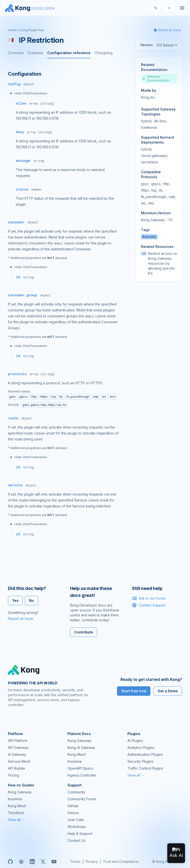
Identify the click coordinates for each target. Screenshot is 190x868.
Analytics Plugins (141, 748)
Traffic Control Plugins (145, 768)
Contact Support (149, 605)
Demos (73, 813)
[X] (43, 862)
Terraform (16, 813)
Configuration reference (69, 53)
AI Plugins (135, 741)
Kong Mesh (77, 754)
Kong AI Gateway (81, 748)
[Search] (156, 8)
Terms (75, 861)
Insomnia (75, 761)
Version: (147, 45)
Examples (36, 53)
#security (149, 237)
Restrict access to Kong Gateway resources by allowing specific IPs (162, 263)
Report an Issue (21, 618)
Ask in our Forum (149, 598)
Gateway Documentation (156, 78)
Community (76, 792)
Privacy (92, 861)
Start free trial (134, 691)
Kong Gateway (79, 741)
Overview (16, 53)
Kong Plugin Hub (32, 30)
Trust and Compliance (121, 861)
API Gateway (18, 748)
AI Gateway (17, 754)
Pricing (13, 775)
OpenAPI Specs (80, 768)
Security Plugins (140, 761)
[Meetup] (21, 862)
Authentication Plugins (145, 754)
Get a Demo (168, 691)
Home (12, 30)
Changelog (104, 53)
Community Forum (82, 799)
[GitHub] (10, 862)
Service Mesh (19, 761)
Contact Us (76, 840)
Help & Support (80, 834)
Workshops (77, 827)
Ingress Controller (82, 775)
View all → (136, 775)
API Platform (18, 741)
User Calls (76, 820)
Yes (15, 600)
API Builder (17, 768)
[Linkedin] (32, 862)
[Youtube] (54, 862)
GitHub (73, 806)
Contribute (84, 632)
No (31, 600)
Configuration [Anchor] (24, 74)
